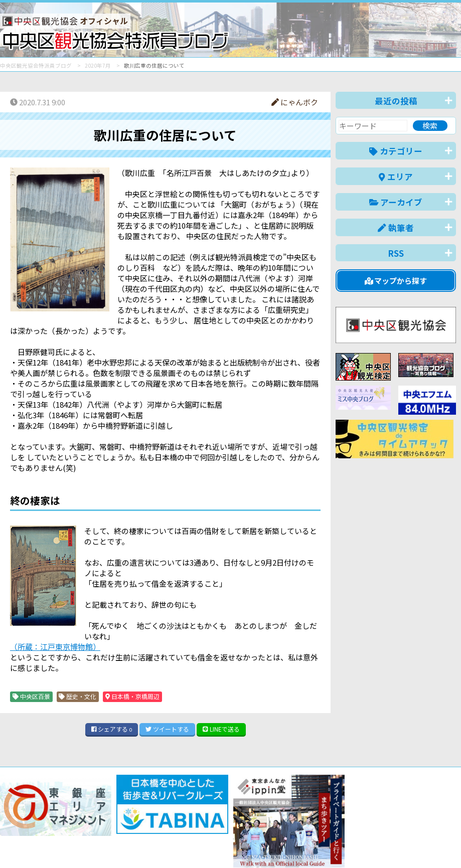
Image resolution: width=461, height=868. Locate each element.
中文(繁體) (405, 845)
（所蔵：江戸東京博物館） (55, 647)
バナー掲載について (38, 824)
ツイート (167, 729)
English (318, 845)
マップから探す (396, 281)
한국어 (445, 845)
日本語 (283, 845)
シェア (112, 729)
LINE (221, 729)
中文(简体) (359, 845)
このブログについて (121, 824)
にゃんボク (295, 102)
